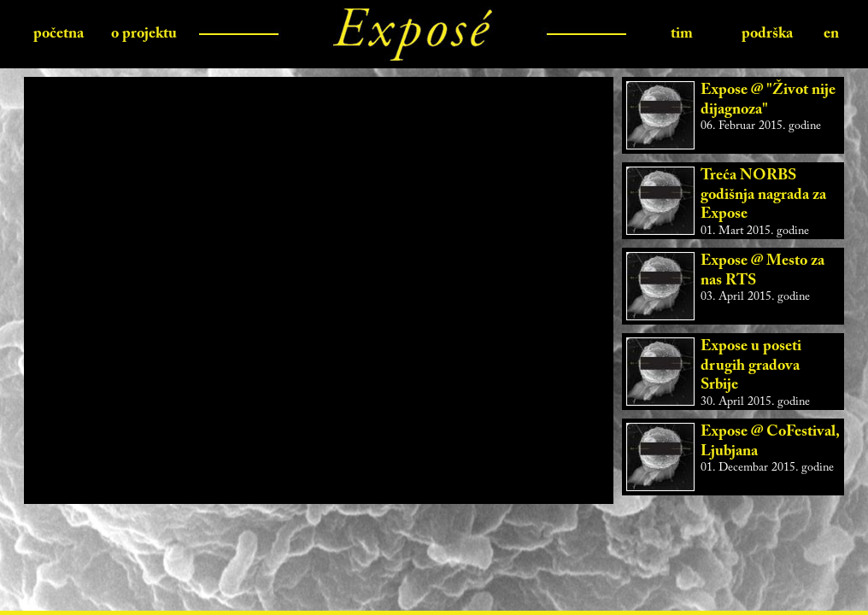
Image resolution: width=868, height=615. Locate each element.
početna (59, 34)
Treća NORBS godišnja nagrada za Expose (763, 195)
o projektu (144, 34)
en (831, 34)
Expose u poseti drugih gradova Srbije (751, 366)
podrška (767, 34)
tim (682, 34)
